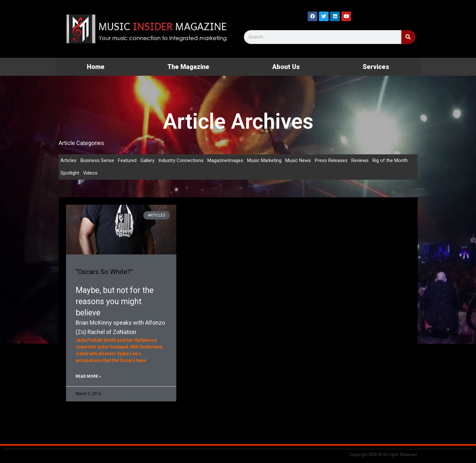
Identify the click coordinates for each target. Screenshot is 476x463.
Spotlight (70, 173)
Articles (69, 160)
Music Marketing (264, 160)
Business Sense (97, 160)
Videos (90, 173)
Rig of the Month (390, 160)
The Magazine (188, 67)
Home (96, 67)
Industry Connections (181, 160)
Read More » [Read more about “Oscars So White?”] (88, 376)
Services (376, 67)
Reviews (360, 160)
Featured (127, 160)
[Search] (408, 37)
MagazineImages (225, 160)
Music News (298, 160)
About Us (286, 67)
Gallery (147, 160)
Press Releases (331, 160)
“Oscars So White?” (104, 272)
